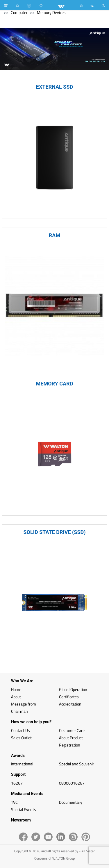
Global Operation (73, 689)
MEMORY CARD (55, 384)
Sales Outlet (21, 738)
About (16, 697)
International (22, 764)
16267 (17, 783)
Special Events (24, 809)
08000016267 (72, 783)
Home (16, 689)
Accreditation (70, 704)
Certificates (69, 697)
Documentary (71, 802)
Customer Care (72, 730)
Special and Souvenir (77, 764)
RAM (54, 235)
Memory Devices (51, 12)
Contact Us (20, 730)
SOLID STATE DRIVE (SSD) (54, 532)
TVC (14, 802)
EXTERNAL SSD (54, 87)
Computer (19, 12)
